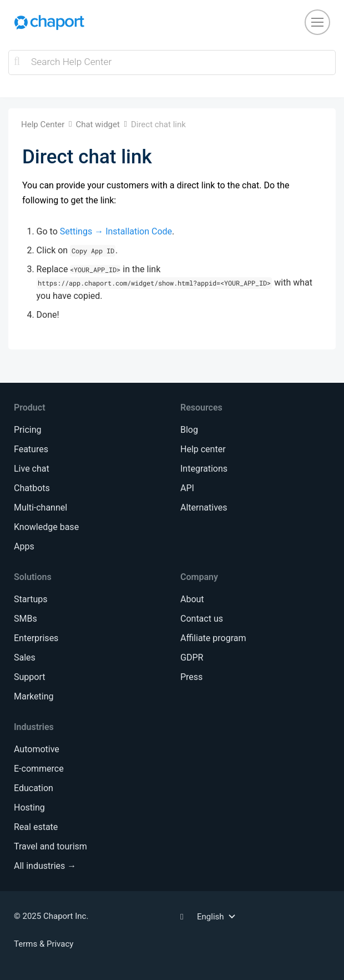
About (192, 599)
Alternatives (204, 507)
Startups (31, 599)
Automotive (37, 749)
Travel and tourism (50, 846)
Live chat (32, 469)
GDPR (192, 657)
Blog (189, 430)
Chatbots (32, 488)
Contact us (202, 619)
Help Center (43, 124)
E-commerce (39, 769)
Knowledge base (46, 527)
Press (191, 677)
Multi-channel (41, 507)
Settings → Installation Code (116, 231)
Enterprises (36, 638)
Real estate (36, 827)
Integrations (204, 469)
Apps (24, 546)
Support (29, 677)
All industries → (45, 866)
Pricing (28, 430)
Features (31, 449)
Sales (25, 657)
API (187, 488)
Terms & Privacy (44, 944)
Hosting (29, 807)
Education (34, 788)
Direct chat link (158, 124)
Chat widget (97, 124)
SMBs (26, 619)
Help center (203, 449)
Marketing (34, 696)
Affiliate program (213, 638)
